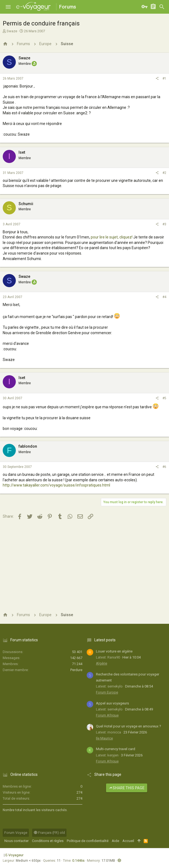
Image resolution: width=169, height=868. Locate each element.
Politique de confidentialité (88, 841)
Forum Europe (107, 692)
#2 (164, 173)
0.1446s (78, 860)
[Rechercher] (162, 7)
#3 (164, 224)
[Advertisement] (84, 565)
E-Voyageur (14, 855)
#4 (164, 297)
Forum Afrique (107, 715)
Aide (115, 841)
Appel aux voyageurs (112, 703)
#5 (164, 398)
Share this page (127, 788)
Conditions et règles (48, 841)
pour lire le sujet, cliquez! (112, 237)
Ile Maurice (104, 738)
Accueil (128, 841)
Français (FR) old (49, 833)
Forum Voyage (16, 833)
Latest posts (105, 640)
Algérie (102, 663)
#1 (164, 78)
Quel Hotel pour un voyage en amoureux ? (129, 726)
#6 (164, 467)
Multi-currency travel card (116, 749)
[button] (8, 7)
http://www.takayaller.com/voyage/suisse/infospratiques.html (56, 485)
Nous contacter (16, 841)
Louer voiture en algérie (114, 651)
